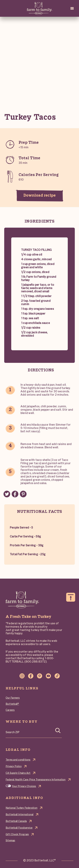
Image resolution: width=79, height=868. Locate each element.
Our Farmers (13, 698)
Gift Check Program (17, 835)
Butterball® (12, 704)
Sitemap (10, 841)
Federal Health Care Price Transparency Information (36, 780)
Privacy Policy (14, 766)
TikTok (57, 676)
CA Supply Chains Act (18, 773)
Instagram (22, 676)
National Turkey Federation (22, 808)
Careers (10, 710)
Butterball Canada (16, 821)
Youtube (48, 676)
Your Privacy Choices (24, 786)
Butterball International (20, 815)
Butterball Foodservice (19, 828)
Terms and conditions (18, 760)
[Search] (58, 732)
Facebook (31, 676)
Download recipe (39, 196)
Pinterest (39, 676)
